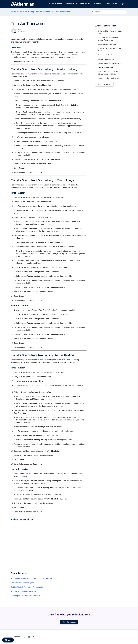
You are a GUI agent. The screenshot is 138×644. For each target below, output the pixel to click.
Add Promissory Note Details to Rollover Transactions (108, 39)
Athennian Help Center (19, 12)
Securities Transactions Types (22, 583)
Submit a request (111, 4)
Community (98, 4)
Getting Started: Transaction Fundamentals (27, 587)
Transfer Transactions (104, 67)
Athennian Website (56, 4)
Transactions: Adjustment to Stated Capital (109, 50)
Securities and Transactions (62, 12)
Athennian (16, 637)
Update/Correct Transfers (105, 44)
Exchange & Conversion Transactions (25, 596)
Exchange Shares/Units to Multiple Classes (109, 32)
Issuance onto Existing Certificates (109, 63)
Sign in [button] (123, 4)
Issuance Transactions (104, 59)
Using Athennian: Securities (40, 12)
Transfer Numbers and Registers (24, 591)
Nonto (20, 29)
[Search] (109, 12)
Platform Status (71, 4)
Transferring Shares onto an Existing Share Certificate (32, 578)
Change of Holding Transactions (108, 55)
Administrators (85, 4)
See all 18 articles (104, 84)
